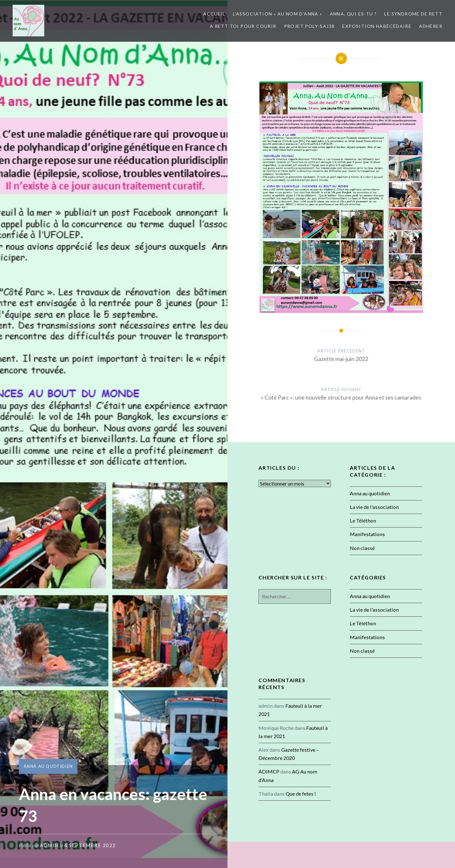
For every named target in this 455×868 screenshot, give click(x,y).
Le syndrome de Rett (413, 14)
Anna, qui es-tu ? (353, 14)
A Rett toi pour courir (243, 26)
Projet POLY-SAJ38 (309, 26)
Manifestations (367, 534)
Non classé (362, 548)
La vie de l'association (374, 507)
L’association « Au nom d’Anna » (277, 14)
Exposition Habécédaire (377, 26)
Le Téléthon (363, 520)
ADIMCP (269, 771)
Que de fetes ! (301, 794)
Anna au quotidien (48, 766)
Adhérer (431, 26)
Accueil (214, 14)
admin (49, 845)
